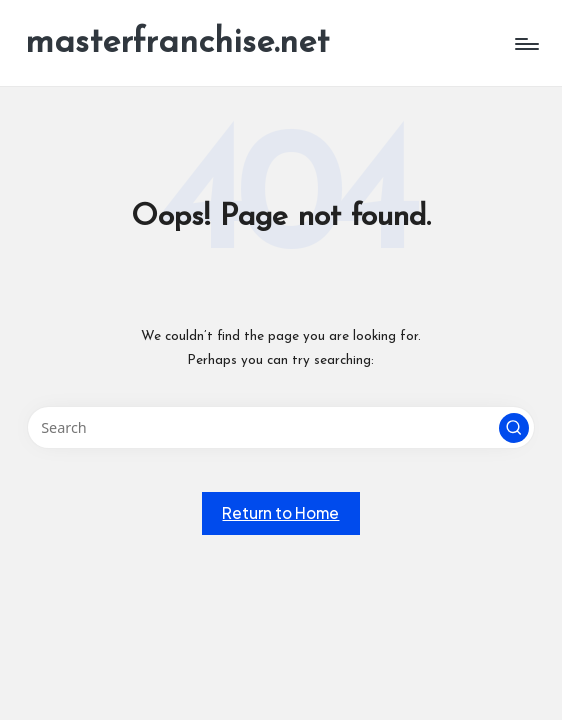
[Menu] (525, 44)
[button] (514, 428)
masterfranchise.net (177, 43)
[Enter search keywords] (281, 427)
